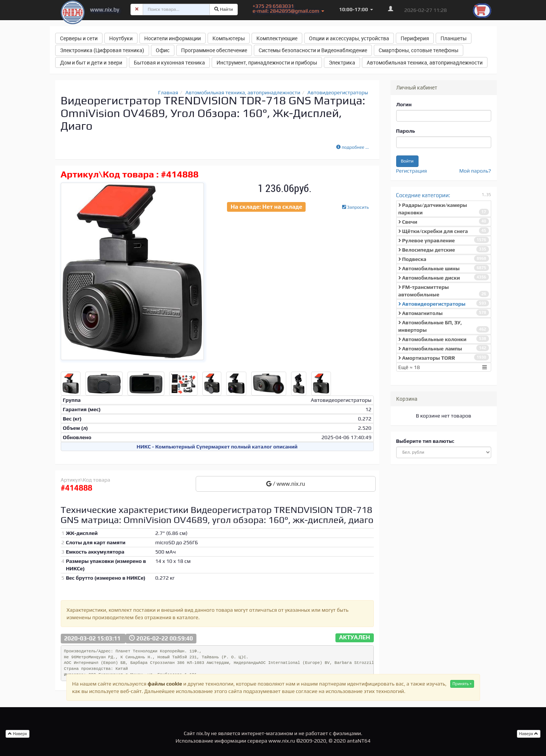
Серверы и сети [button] (79, 38)
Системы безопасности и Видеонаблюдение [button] (313, 50)
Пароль (406, 131)
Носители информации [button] (173, 38)
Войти (407, 161)
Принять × (462, 684)
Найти (224, 9)
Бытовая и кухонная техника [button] (169, 62)
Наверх (529, 734)
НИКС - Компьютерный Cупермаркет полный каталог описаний (217, 447)
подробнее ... (353, 147)
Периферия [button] (415, 38)
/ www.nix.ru (286, 484)
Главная (168, 92)
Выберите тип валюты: (425, 441)
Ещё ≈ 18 (444, 367)
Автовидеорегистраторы (338, 92)
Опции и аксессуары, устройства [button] (349, 38)
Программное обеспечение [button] (214, 50)
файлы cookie (165, 684)
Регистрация (412, 171)
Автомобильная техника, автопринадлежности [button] (425, 62)
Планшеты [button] (454, 38)
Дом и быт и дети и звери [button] (91, 62)
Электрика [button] (342, 62)
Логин (404, 104)
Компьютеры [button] (229, 38)
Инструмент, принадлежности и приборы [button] (267, 62)
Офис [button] (163, 50)
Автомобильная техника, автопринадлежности (243, 92)
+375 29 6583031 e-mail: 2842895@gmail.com (288, 8)
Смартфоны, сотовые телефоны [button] (419, 50)
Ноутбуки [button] (121, 38)
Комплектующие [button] (277, 38)
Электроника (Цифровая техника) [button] (102, 50)
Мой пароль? (475, 171)
